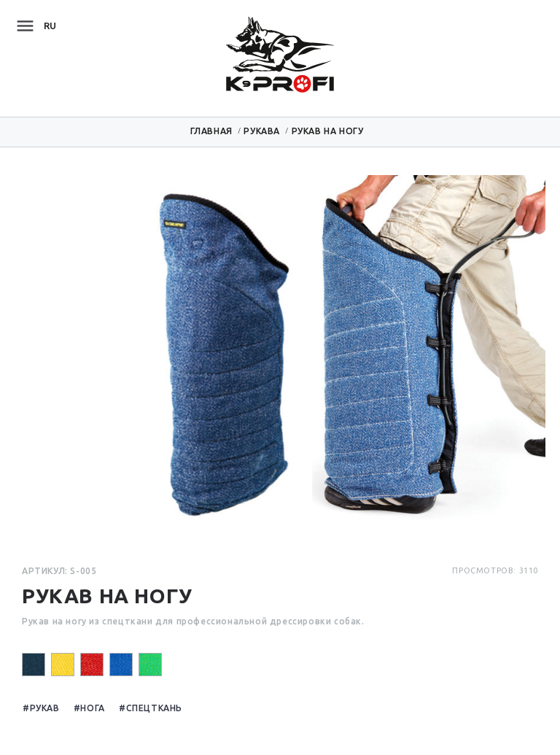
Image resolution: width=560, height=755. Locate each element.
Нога (92, 708)
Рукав (45, 708)
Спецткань (154, 708)
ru (50, 26)
